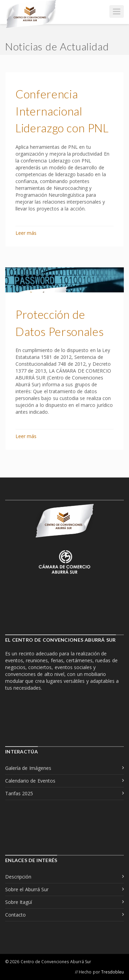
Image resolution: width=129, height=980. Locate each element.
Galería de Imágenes (28, 768)
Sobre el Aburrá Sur (27, 889)
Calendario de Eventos (30, 781)
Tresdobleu (112, 972)
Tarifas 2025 (19, 793)
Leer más (26, 233)
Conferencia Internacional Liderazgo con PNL (62, 111)
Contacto (15, 915)
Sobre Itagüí (19, 902)
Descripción (18, 877)
